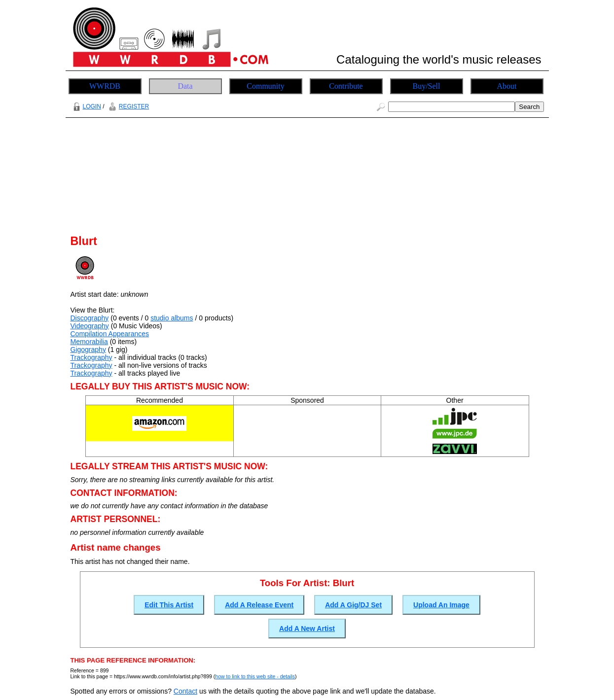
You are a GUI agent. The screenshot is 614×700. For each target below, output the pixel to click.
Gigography (88, 350)
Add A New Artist (307, 629)
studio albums (172, 318)
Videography (90, 326)
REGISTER (127, 106)
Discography (90, 318)
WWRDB (105, 86)
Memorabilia (89, 342)
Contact (185, 691)
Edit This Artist (169, 605)
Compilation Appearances (110, 334)
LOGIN (86, 106)
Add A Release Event (259, 605)
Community (265, 86)
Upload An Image (441, 605)
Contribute (346, 86)
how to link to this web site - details (255, 676)
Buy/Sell (426, 86)
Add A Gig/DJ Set (353, 605)
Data (185, 86)
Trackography (91, 357)
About (507, 86)
